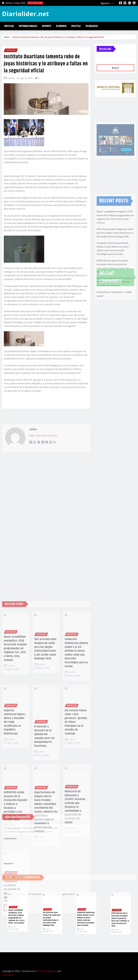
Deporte (47, 26)
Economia (61, 26)
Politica (76, 26)
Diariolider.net (26, 14)
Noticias (9, 26)
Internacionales (28, 26)
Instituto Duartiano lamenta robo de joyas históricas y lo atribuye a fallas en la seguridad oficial (58, 38)
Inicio (7, 38)
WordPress (42, 971)
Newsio (53, 971)
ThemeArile (8, 975)
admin (12, 167)
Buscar (105, 56)
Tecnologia (92, 26)
